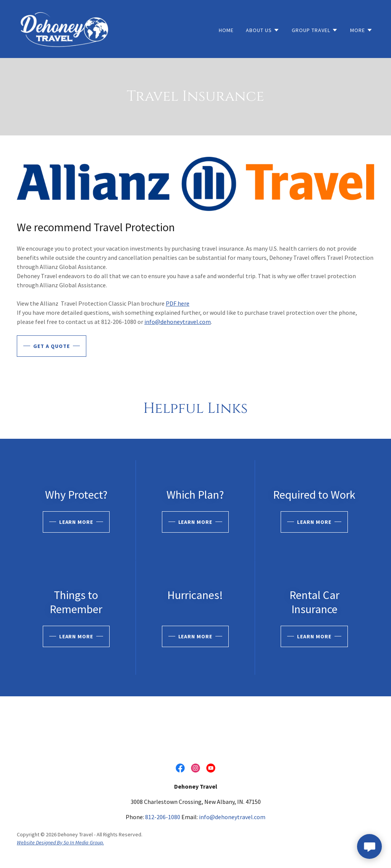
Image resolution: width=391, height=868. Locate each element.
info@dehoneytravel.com (178, 322)
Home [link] (226, 30)
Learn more (76, 522)
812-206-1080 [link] (163, 817)
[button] (263, 30)
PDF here (178, 303)
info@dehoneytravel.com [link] (232, 817)
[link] (65, 28)
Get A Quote (52, 346)
